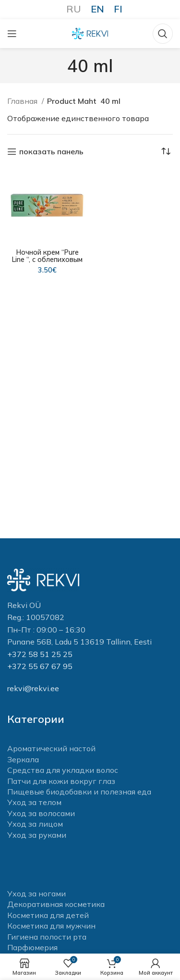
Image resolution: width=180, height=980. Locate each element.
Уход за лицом (35, 824)
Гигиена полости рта (47, 937)
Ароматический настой (51, 748)
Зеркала (23, 759)
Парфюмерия (32, 947)
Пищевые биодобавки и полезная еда (79, 792)
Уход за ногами (36, 893)
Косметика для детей (48, 915)
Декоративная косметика (56, 904)
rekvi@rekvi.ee (33, 688)
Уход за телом (34, 802)
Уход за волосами (41, 813)
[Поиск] (163, 34)
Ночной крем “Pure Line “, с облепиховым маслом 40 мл (47, 260)
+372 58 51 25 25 (40, 654)
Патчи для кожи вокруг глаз (61, 781)
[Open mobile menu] (12, 34)
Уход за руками (37, 835)
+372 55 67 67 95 (40, 666)
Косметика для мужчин (51, 926)
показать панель (51, 152)
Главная (23, 101)
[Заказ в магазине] (166, 151)
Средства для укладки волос (63, 770)
